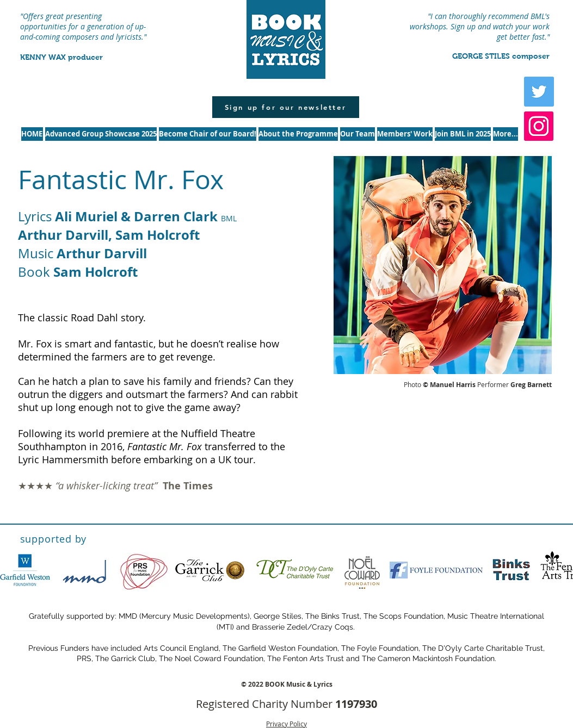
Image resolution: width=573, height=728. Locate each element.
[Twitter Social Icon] (539, 92)
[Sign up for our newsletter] (286, 107)
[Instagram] (539, 126)
